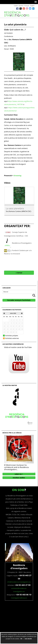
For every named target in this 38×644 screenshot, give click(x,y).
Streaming (18, 176)
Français (27, 6)
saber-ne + (19, 474)
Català (16, 6)
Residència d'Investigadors (22, 243)
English (32, 6)
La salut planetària (15, 208)
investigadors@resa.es (19, 598)
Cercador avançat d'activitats (19, 300)
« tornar (19, 273)
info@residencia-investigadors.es (19, 582)
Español (21, 6)
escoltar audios (19, 478)
